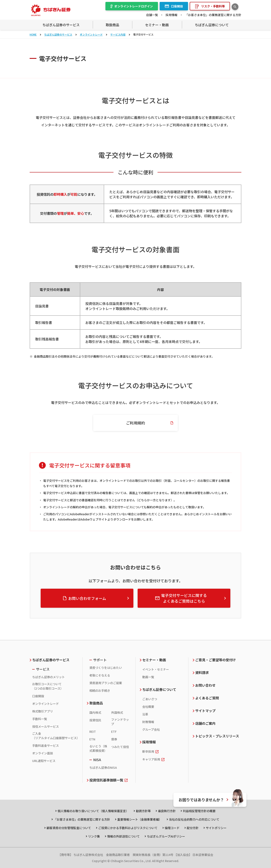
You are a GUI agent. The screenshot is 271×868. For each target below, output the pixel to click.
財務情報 (148, 722)
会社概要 (148, 707)
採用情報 (171, 15)
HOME (33, 34)
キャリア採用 (151, 759)
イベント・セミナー (156, 669)
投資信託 (95, 720)
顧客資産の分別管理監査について (69, 828)
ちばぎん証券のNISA (103, 767)
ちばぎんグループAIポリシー (166, 836)
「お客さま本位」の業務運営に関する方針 (213, 15)
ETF (114, 732)
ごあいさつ (150, 699)
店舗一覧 (152, 15)
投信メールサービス (46, 726)
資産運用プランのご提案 (106, 683)
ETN (92, 739)
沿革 (145, 714)
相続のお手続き (100, 690)
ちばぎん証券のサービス (58, 34)
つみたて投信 (120, 747)
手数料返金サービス (46, 745)
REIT (93, 732)
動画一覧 (148, 677)
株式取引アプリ (43, 711)
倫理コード (172, 828)
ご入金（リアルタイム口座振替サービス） (55, 736)
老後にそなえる (100, 675)
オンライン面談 (43, 753)
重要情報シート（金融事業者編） (140, 819)
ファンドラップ (120, 722)
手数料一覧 (40, 719)
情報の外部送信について (123, 836)
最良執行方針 (167, 811)
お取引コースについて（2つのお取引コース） (48, 686)
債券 (114, 739)
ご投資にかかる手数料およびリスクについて (128, 828)
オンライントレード (91, 34)
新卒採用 (148, 751)
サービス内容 (118, 34)
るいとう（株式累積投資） (98, 748)
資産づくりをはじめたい (106, 668)
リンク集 (94, 836)
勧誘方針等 (143, 811)
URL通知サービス (44, 761)
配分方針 (193, 828)
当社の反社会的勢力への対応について (194, 819)
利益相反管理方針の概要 (199, 811)
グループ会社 (151, 729)
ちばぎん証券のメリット (48, 677)
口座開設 (38, 696)
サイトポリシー (216, 828)
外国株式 (117, 712)
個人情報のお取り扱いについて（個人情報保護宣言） (93, 811)
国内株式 (95, 712)
